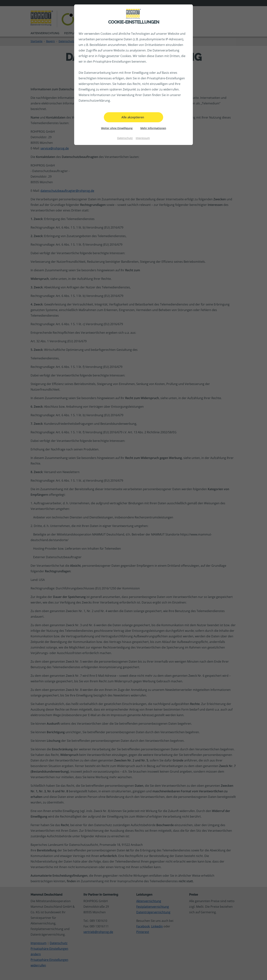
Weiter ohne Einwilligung (117, 128)
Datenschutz (125, 138)
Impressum (143, 138)
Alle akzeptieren (133, 117)
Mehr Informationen (153, 128)
